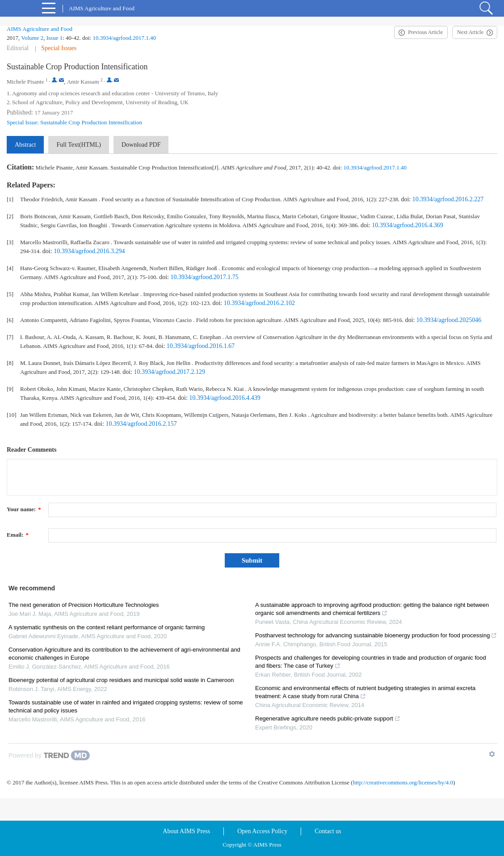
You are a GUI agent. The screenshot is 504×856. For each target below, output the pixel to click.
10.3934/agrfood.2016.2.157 (141, 424)
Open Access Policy (262, 831)
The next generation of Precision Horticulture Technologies (84, 605)
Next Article (470, 32)
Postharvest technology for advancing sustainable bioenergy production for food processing (376, 635)
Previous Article (425, 32)
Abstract (25, 145)
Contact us (328, 831)
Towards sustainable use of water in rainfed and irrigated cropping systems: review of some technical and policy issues (126, 706)
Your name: (24, 509)
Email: (18, 535)
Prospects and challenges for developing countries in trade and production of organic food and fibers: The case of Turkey (371, 662)
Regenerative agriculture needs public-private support (328, 718)
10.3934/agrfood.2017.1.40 (124, 38)
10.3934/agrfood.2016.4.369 (407, 225)
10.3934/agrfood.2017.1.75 (204, 277)
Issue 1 (55, 38)
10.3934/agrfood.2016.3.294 (89, 251)
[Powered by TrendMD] (49, 755)
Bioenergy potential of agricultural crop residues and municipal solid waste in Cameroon (121, 680)
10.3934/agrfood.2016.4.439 (225, 398)
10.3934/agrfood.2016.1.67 (201, 346)
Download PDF (141, 145)
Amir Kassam (83, 82)
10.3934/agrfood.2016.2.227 (448, 199)
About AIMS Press (186, 831)
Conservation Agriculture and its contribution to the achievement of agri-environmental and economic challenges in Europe (124, 654)
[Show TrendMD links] (492, 754)
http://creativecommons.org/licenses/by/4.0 (403, 782)
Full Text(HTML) (78, 145)
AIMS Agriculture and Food (40, 29)
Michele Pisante (25, 82)
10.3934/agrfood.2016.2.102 (259, 303)
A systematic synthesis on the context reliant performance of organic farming (107, 627)
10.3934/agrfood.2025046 (449, 320)
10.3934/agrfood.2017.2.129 (170, 372)
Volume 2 (32, 38)
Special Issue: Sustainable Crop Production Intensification (74, 122)
